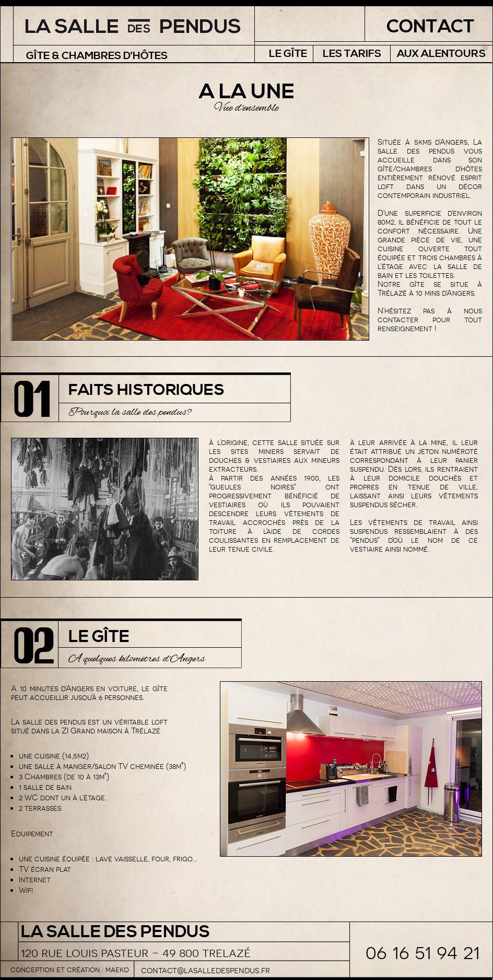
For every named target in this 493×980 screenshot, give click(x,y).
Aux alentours (441, 54)
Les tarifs (352, 54)
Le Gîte (288, 54)
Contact (431, 27)
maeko (117, 969)
